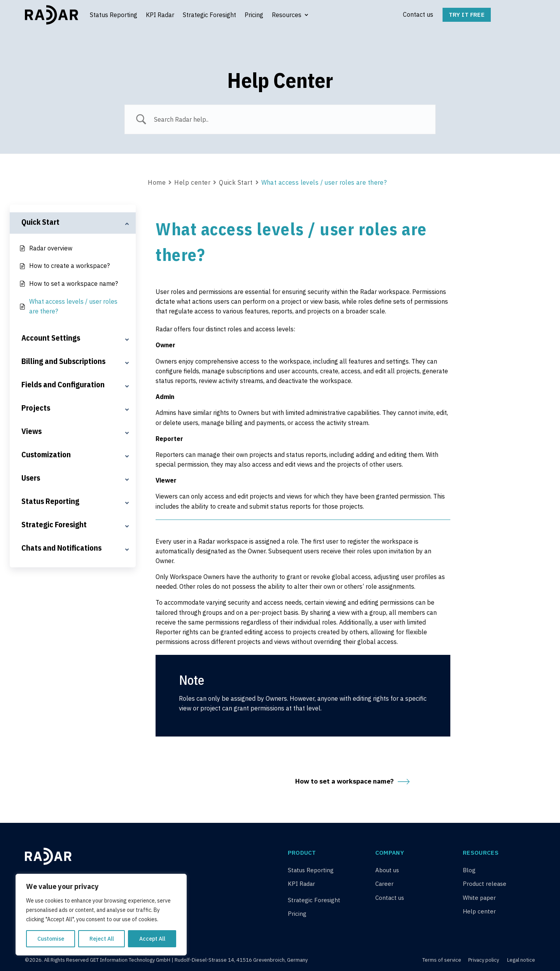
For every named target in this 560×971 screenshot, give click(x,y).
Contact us (418, 14)
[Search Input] (290, 119)
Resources (287, 15)
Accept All (152, 939)
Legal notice (521, 960)
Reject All (102, 939)
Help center (192, 182)
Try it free (467, 15)
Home (157, 182)
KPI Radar (160, 15)
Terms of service (442, 960)
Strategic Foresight (209, 15)
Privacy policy (484, 960)
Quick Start (236, 182)
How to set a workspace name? (353, 782)
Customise (51, 939)
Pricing (254, 15)
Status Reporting (114, 15)
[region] (101, 915)
